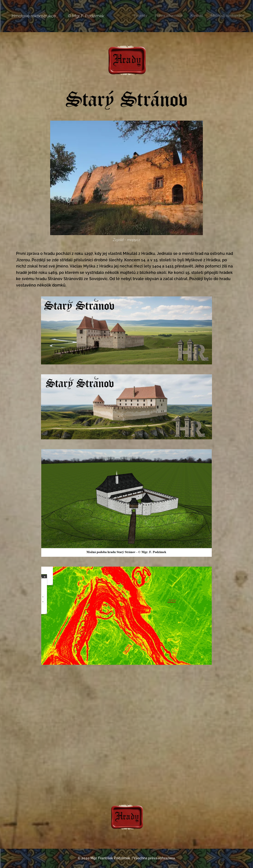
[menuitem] (222, 16)
